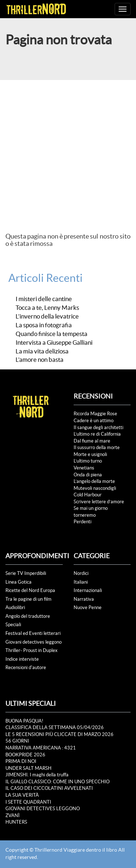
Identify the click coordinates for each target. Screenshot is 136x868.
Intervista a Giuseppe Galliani (54, 343)
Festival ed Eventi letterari (33, 633)
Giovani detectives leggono (34, 642)
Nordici (81, 573)
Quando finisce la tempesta (51, 334)
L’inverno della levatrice (47, 316)
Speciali (13, 625)
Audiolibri (15, 607)
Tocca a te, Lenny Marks (47, 308)
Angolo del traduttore (28, 616)
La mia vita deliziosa (42, 351)
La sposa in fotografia (44, 325)
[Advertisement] (68, 152)
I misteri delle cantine (44, 299)
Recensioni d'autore (26, 667)
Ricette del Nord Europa (30, 590)
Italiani (81, 582)
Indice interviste (22, 659)
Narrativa (84, 599)
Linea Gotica (18, 582)
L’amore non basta (40, 360)
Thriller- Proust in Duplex (32, 650)
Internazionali (88, 590)
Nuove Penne (88, 607)
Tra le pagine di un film (28, 599)
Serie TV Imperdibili (26, 573)
